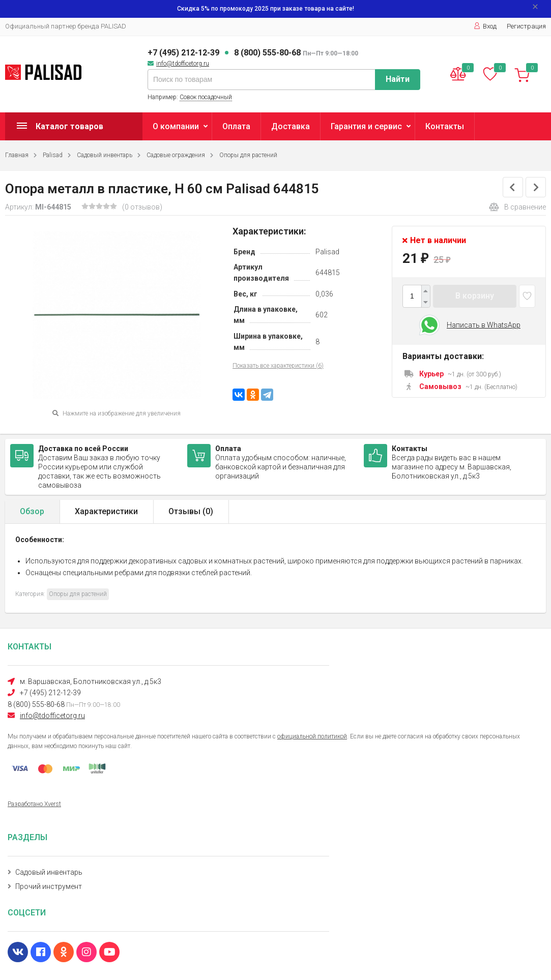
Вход (485, 26)
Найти (398, 79)
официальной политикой (312, 736)
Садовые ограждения (176, 155)
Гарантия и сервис (366, 126)
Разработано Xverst (34, 804)
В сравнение (517, 207)
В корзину (475, 296)
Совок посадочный (206, 97)
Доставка (291, 126)
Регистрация (526, 26)
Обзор (32, 511)
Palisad (53, 155)
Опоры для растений (248, 155)
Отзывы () (191, 511)
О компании (176, 126)
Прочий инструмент (49, 886)
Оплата (236, 126)
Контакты (445, 126)
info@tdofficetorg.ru (183, 64)
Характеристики (106, 511)
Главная (17, 155)
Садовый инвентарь (105, 155)
